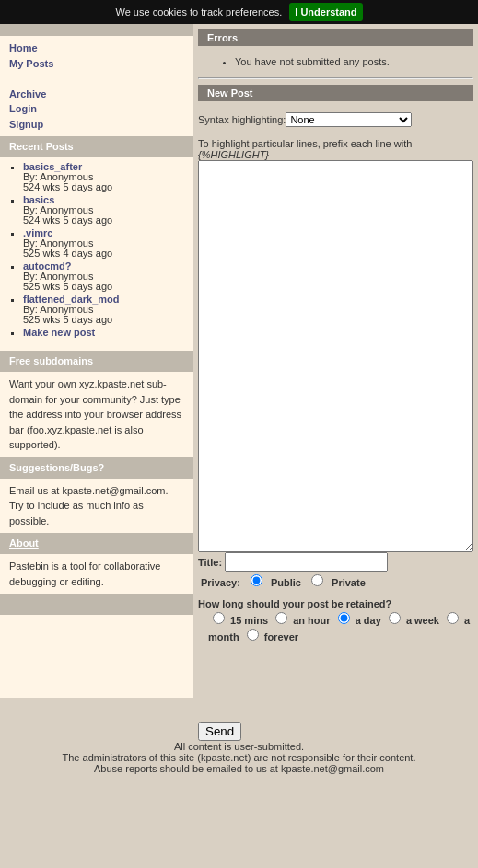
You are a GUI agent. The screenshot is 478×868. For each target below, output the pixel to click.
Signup (26, 124)
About (24, 543)
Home (23, 48)
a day (368, 703)
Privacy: (221, 665)
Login (23, 109)
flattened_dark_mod (71, 299)
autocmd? (47, 266)
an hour (311, 703)
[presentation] (338, 771)
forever (281, 720)
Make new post (59, 332)
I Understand (326, 12)
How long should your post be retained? (295, 687)
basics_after (52, 167)
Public (286, 665)
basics (39, 200)
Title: (211, 645)
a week (423, 703)
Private (349, 665)
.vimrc (38, 233)
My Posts (31, 64)
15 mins (249, 703)
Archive (28, 94)
